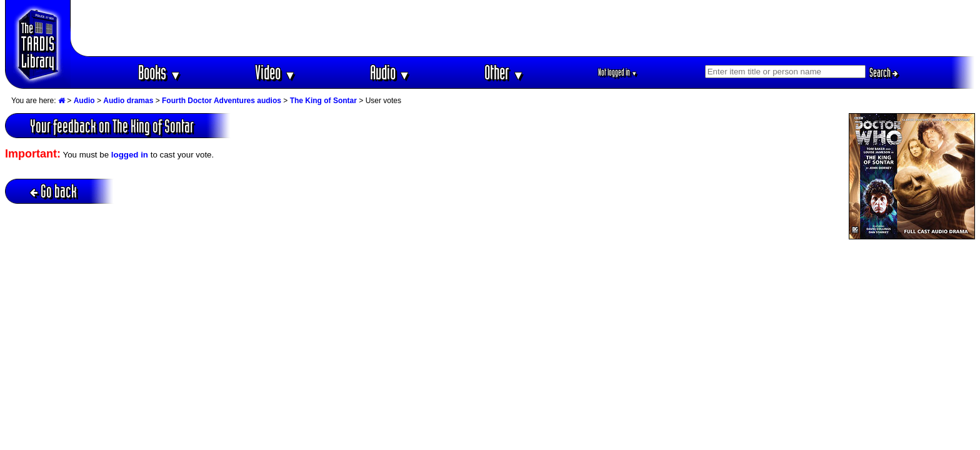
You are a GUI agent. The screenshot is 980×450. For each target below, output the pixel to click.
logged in (130, 155)
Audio (390, 72)
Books (160, 72)
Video (275, 72)
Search (884, 72)
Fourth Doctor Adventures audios (222, 101)
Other (504, 72)
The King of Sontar (323, 101)
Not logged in (618, 72)
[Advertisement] (523, 28)
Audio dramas (128, 101)
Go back (53, 191)
